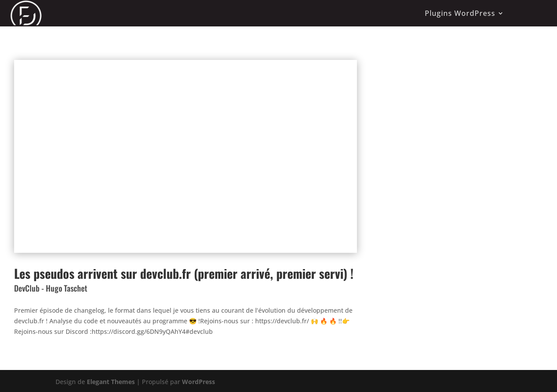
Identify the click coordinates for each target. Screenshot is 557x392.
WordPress (199, 382)
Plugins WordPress (460, 13)
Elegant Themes (111, 382)
